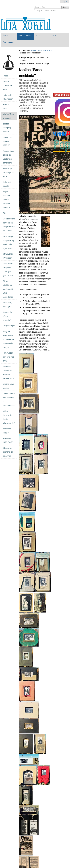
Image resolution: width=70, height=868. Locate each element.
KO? (38, 36)
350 (54, 36)
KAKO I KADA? (25, 36)
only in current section (46, 10)
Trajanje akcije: (26, 57)
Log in (65, 2)
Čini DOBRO (8, 43)
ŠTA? (5, 36)
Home (34, 50)
